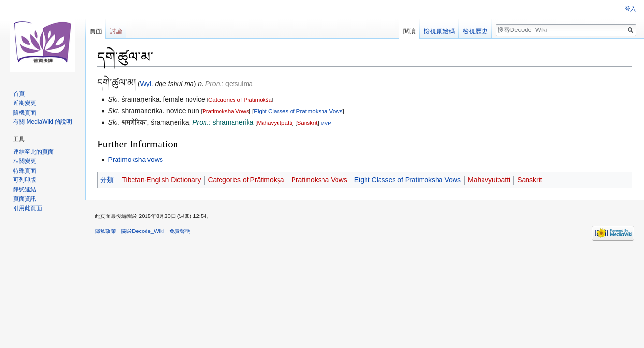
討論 (116, 31)
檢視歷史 (475, 31)
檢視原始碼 (439, 31)
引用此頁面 (28, 208)
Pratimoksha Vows (226, 111)
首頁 (19, 94)
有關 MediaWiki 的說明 (43, 122)
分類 (107, 180)
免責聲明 (180, 231)
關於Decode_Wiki (143, 231)
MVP (326, 123)
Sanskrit (307, 123)
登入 (630, 9)
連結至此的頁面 (33, 152)
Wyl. (147, 84)
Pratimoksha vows (135, 159)
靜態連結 (25, 189)
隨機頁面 (25, 113)
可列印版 (25, 180)
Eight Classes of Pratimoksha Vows (298, 111)
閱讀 (410, 31)
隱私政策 (105, 231)
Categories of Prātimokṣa (240, 99)
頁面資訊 (25, 199)
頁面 (96, 31)
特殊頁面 (25, 171)
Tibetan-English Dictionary (162, 180)
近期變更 (25, 103)
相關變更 (25, 161)
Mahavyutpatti (274, 123)
